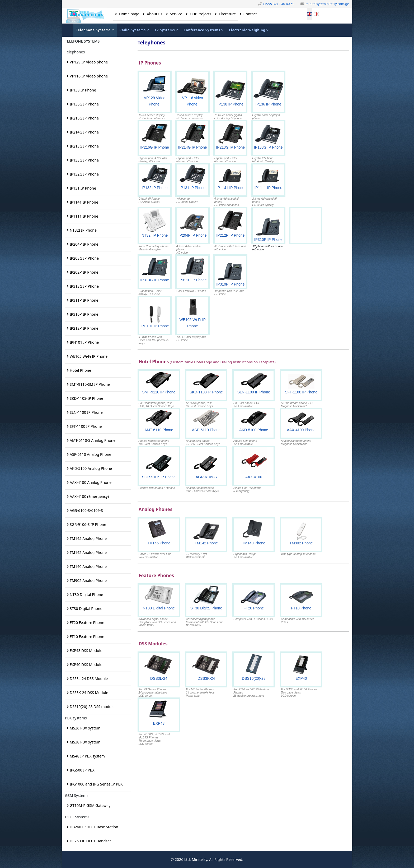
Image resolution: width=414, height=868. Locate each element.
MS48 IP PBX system (87, 756)
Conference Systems (202, 30)
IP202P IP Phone (84, 272)
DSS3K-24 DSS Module (89, 693)
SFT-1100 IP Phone (86, 426)
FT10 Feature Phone (87, 637)
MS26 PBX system (85, 728)
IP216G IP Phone (84, 118)
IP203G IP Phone (84, 258)
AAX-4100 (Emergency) (89, 496)
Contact (250, 14)
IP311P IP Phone (84, 300)
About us (154, 14)
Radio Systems (133, 30)
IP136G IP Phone (84, 104)
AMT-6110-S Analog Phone (93, 440)
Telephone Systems (93, 30)
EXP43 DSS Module (86, 651)
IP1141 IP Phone (84, 202)
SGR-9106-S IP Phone (88, 524)
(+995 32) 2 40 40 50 (279, 4)
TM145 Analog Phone (88, 538)
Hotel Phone (80, 370)
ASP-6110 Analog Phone (90, 454)
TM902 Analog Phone (88, 580)
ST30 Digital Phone (86, 608)
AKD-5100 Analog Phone (91, 468)
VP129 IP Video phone (89, 62)
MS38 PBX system (85, 742)
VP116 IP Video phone (89, 76)
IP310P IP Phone (84, 314)
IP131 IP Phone (83, 188)
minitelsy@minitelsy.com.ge (327, 4)
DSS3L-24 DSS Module (89, 679)
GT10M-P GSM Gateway (90, 805)
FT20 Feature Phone (87, 623)
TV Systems (165, 30)
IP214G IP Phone (84, 132)
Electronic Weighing (247, 30)
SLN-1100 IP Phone (86, 412)
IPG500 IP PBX (82, 770)
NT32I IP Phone (83, 230)
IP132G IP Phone (84, 174)
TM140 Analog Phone (88, 566)
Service (176, 14)
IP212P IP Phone (84, 328)
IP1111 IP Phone (84, 216)
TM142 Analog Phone (88, 552)
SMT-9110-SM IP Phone (90, 384)
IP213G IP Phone (84, 146)
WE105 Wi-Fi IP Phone (89, 356)
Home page (129, 14)
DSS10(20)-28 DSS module (92, 707)
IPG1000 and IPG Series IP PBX (96, 784)
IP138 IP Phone (83, 90)
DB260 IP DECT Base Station (94, 827)
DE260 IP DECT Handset (90, 841)
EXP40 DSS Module (86, 665)
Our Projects (200, 14)
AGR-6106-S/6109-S (86, 510)
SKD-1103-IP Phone (86, 398)
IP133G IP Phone (84, 160)
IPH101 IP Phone (84, 342)
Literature (227, 14)
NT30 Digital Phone (86, 594)
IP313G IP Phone (84, 286)
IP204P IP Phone (84, 244)
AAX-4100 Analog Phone (91, 482)
